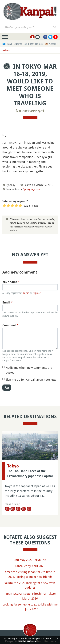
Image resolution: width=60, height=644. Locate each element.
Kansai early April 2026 (30, 566)
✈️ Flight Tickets (33, 44)
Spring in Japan (31, 189)
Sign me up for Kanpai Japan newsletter (32, 380)
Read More (31, 641)
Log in (26, 293)
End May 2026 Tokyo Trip (30, 560)
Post (7, 388)
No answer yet (30, 111)
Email (8, 302)
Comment (10, 325)
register (37, 293)
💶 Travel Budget (12, 44)
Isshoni (6, 50)
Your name (11, 282)
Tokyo (13, 466)
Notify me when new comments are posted (29, 370)
